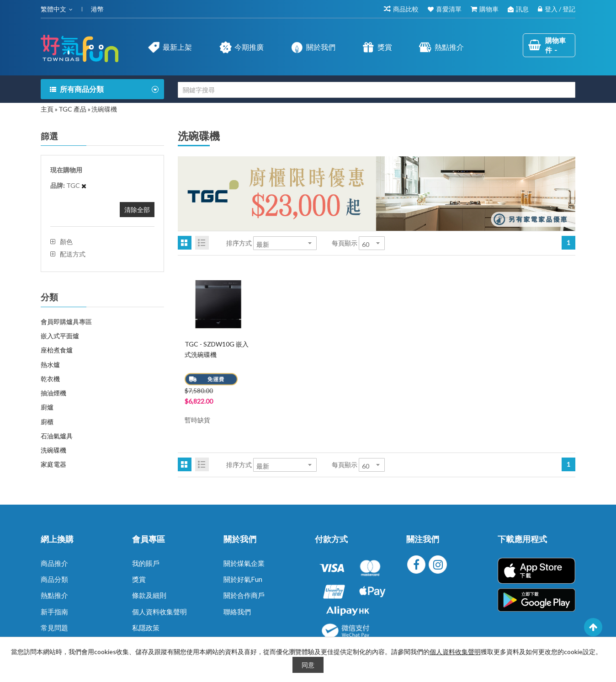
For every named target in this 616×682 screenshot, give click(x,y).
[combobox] (377, 90)
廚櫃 (47, 422)
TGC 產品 (72, 109)
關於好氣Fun (243, 579)
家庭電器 (53, 464)
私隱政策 (146, 628)
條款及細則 (149, 595)
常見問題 (54, 628)
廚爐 (47, 407)
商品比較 (406, 9)
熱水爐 (50, 365)
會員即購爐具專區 (66, 322)
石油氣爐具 (57, 436)
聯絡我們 (237, 612)
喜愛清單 (449, 9)
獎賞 (139, 579)
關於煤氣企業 (244, 563)
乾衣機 (50, 379)
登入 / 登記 (560, 9)
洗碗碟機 (53, 450)
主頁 (47, 109)
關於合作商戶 (244, 595)
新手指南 (54, 612)
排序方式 (239, 243)
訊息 (522, 9)
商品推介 (54, 563)
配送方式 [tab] (73, 254)
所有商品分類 (82, 89)
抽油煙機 (53, 393)
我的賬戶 (146, 563)
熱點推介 (54, 595)
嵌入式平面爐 (60, 336)
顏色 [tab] (66, 242)
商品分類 (54, 579)
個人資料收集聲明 (159, 612)
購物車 (489, 9)
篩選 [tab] (49, 136)
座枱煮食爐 (57, 350)
